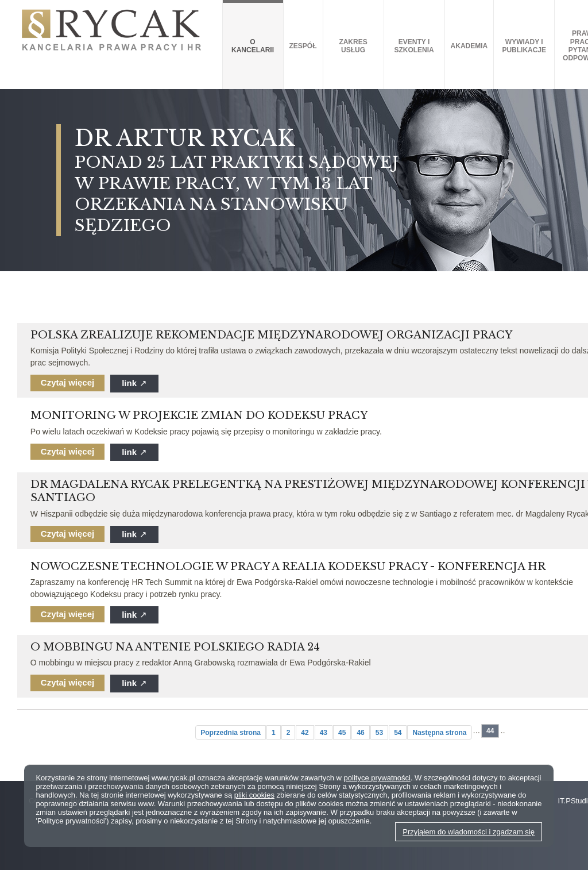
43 (324, 733)
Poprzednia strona (231, 733)
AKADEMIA (469, 46)
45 (342, 733)
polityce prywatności (377, 778)
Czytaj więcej (67, 382)
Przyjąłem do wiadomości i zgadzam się (469, 832)
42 (305, 733)
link (134, 383)
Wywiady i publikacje (524, 46)
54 (398, 733)
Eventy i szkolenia (414, 46)
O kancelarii (253, 46)
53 (379, 733)
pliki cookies (254, 795)
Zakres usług (353, 46)
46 (360, 733)
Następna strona (439, 733)
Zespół (303, 46)
